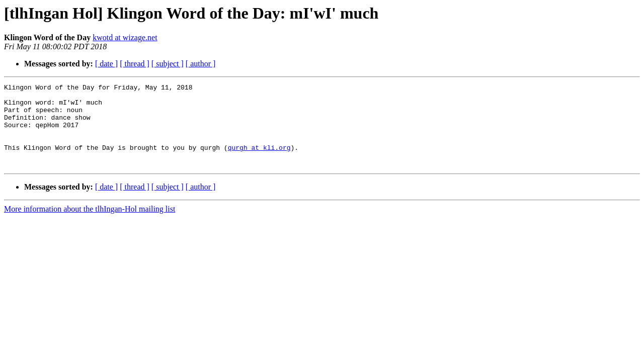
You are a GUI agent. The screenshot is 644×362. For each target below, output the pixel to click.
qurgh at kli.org (259, 161)
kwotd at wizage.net (125, 37)
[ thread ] (135, 64)
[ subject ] (168, 64)
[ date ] (106, 64)
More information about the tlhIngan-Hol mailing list (90, 225)
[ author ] (201, 64)
